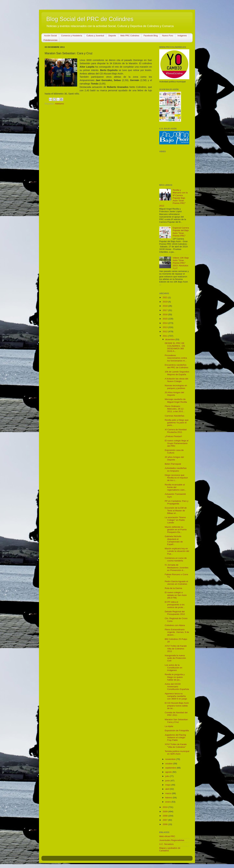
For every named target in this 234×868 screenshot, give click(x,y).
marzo (169, 793)
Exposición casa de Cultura (174, 451)
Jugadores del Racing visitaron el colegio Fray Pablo (175, 737)
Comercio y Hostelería (72, 36)
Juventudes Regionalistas (172, 840)
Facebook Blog (151, 36)
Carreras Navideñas (175, 416)
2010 (165, 807)
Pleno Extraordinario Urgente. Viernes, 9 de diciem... (177, 632)
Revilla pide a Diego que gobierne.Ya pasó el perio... (177, 423)
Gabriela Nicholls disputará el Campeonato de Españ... (174, 540)
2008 (165, 816)
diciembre (170, 339)
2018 (165, 306)
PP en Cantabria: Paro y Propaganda (177, 502)
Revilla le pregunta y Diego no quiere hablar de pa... (175, 677)
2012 (165, 331)
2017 (165, 310)
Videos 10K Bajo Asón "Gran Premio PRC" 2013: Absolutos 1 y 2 (181, 263)
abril (168, 789)
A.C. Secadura (166, 844)
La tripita (169, 726)
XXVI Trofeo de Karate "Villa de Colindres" (176, 746)
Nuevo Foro (168, 36)
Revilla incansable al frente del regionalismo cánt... (175, 487)
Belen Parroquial (173, 464)
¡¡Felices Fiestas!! (173, 436)
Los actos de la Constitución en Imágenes (174, 668)
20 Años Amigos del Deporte (174, 394)
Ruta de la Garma (173, 588)
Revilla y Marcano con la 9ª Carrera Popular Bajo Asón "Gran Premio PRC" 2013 (173, 198)
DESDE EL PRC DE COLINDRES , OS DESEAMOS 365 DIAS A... (175, 347)
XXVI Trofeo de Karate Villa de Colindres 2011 (176, 648)
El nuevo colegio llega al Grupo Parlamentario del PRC (177, 443)
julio (168, 776)
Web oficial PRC (167, 836)
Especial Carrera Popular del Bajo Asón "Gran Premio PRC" (181, 232)
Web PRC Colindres (130, 36)
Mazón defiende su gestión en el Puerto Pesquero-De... (176, 530)
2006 (165, 824)
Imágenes (182, 36)
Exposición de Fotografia (177, 730)
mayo (168, 785)
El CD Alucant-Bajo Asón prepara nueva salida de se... (177, 706)
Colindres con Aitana (175, 625)
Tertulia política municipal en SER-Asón (177, 753)
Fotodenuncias (50, 40)
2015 (165, 319)
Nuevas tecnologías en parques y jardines (176, 387)
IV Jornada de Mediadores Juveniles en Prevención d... (177, 567)
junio (168, 781)
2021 (165, 297)
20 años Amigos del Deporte (174, 458)
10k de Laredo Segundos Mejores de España (177, 373)
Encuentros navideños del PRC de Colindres (177, 366)
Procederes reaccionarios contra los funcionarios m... (176, 358)
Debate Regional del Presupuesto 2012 (175, 613)
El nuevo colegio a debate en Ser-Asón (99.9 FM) (176, 595)
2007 (165, 820)
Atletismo (59, 104)
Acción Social (50, 36)
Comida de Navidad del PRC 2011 (176, 714)
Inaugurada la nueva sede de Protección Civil (175, 658)
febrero (169, 798)
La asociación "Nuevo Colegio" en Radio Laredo (175, 520)
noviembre (171, 759)
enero (168, 802)
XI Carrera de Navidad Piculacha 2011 (176, 431)
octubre (169, 764)
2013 (165, 327)
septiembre (171, 768)
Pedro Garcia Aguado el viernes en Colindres (176, 583)
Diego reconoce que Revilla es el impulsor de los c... (176, 478)
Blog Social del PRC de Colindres (90, 19)
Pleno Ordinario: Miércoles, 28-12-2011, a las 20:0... (175, 409)
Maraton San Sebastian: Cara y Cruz (177, 721)
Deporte (112, 36)
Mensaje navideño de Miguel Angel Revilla (176, 401)
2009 (165, 812)
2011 (165, 336)
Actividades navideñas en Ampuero (176, 469)
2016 (165, 314)
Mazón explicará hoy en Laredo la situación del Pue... (177, 551)
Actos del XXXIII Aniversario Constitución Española (177, 687)
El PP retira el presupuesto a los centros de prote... (175, 605)
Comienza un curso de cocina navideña (176, 559)
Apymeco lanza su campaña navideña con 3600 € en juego (176, 696)
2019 (165, 302)
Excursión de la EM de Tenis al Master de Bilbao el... (176, 510)
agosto (169, 772)
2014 (165, 323)
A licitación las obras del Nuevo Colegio (176, 380)
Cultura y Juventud (95, 36)
